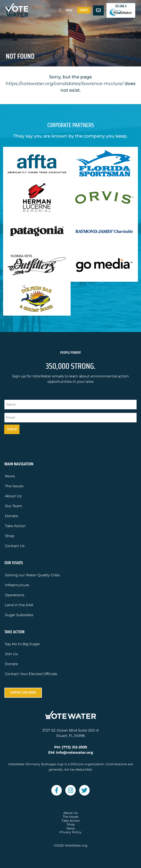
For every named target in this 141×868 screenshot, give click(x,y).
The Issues (14, 486)
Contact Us (15, 546)
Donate (84, 10)
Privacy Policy (70, 832)
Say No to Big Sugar (22, 644)
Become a (121, 10)
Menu (65, 10)
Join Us (11, 654)
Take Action (15, 526)
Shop (10, 536)
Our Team (14, 506)
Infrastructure (17, 585)
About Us (13, 496)
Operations (15, 595)
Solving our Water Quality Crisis (32, 575)
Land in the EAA (19, 605)
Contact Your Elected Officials (31, 674)
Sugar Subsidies (19, 615)
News (10, 476)
